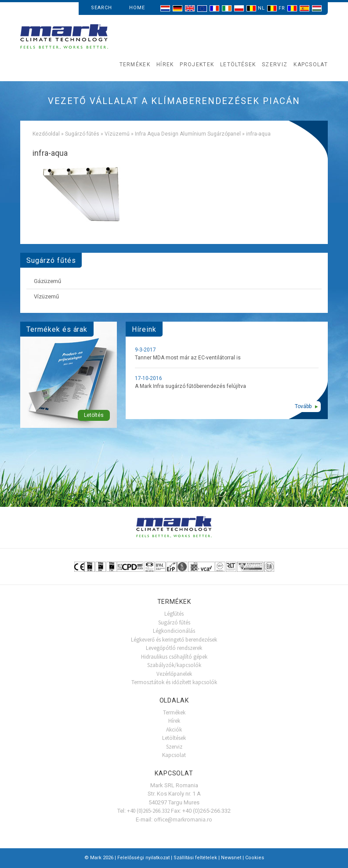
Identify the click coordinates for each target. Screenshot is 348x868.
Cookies (255, 858)
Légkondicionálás (174, 631)
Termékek (135, 65)
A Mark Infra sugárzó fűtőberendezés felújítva (190, 386)
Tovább (303, 406)
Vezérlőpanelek (174, 674)
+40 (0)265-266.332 (148, 811)
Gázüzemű (47, 281)
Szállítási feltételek (195, 858)
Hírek (165, 65)
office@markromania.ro (183, 820)
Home (137, 8)
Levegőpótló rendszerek (174, 648)
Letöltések (238, 65)
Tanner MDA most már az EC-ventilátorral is (188, 358)
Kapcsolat (311, 65)
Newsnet (231, 858)
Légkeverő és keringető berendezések (174, 640)
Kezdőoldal (46, 134)
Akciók (174, 730)
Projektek (197, 65)
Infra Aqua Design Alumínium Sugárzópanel (188, 134)
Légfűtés (174, 614)
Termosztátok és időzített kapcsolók (174, 682)
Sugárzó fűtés (82, 134)
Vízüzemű (117, 134)
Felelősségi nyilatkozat (143, 858)
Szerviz (275, 65)
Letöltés (94, 415)
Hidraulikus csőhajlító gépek (174, 657)
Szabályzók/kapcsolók (174, 665)
